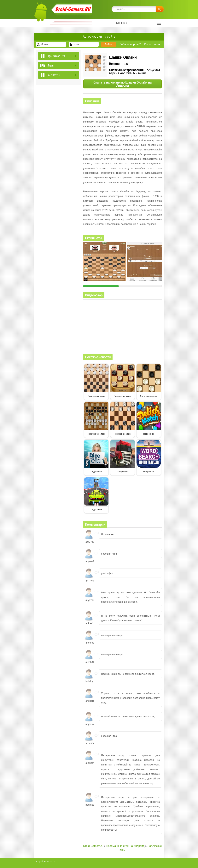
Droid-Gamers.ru (93, 846)
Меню (138, 23)
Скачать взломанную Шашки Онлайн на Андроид (122, 84)
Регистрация (152, 44)
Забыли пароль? (130, 44)
